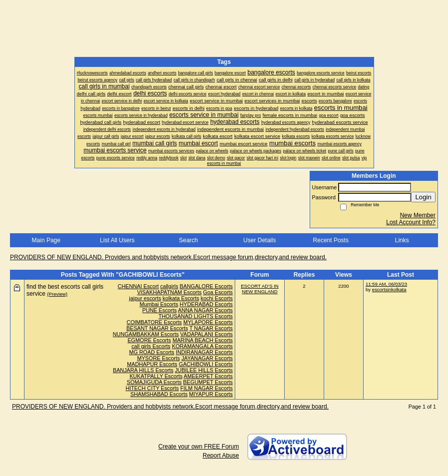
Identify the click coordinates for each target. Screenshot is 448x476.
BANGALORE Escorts (206, 286)
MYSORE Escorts (158, 358)
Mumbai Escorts (159, 304)
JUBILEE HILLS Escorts (204, 370)
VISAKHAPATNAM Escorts (169, 292)
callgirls (169, 286)
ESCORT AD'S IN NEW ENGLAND (260, 289)
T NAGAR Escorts (211, 328)
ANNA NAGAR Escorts (205, 310)
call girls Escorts (151, 346)
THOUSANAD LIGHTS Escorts (196, 316)
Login (423, 197)
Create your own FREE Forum (199, 447)
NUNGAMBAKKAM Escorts (146, 334)
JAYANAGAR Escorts (207, 358)
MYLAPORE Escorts (208, 322)
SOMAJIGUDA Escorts (154, 382)
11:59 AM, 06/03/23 (386, 284)
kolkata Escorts (181, 298)
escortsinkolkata (389, 289)
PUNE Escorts (160, 310)
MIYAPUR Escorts (211, 394)
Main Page (46, 240)
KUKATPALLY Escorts (156, 376)
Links (402, 240)
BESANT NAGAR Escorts (157, 328)
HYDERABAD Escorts (206, 304)
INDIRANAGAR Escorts (204, 352)
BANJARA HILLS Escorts (143, 370)
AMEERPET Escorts (208, 376)
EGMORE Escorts (149, 340)
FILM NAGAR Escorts (207, 388)
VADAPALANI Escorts (207, 334)
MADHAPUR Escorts (152, 364)
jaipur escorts (145, 298)
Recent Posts (331, 240)
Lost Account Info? (411, 222)
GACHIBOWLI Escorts (206, 364)
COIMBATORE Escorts (154, 322)
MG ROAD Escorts (152, 352)
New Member (418, 215)
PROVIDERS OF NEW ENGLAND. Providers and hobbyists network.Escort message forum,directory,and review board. (168, 257)
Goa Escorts (218, 292)
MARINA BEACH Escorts (203, 340)
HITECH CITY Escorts (152, 388)
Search (188, 240)
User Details (259, 240)
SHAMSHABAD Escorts (159, 394)
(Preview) (57, 294)
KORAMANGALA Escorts (202, 346)
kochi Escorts (217, 298)
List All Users (117, 240)
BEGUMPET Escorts (208, 382)
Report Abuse (221, 456)
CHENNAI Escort (138, 286)
